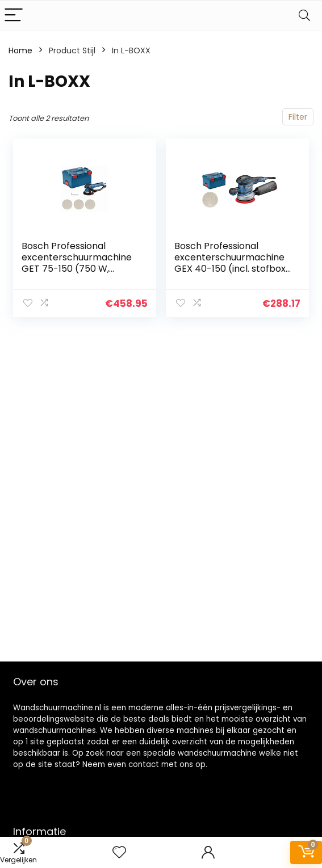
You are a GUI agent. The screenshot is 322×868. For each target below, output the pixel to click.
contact (144, 764)
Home (20, 50)
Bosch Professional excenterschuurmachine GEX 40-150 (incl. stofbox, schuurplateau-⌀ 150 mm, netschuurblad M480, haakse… (231, 274)
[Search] (304, 16)
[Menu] (14, 16)
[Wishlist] (119, 852)
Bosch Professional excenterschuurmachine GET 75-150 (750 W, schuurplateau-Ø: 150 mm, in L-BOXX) (80, 269)
